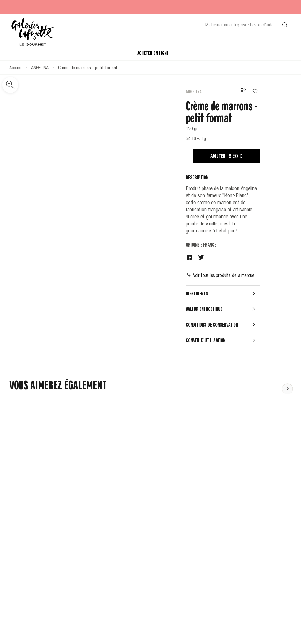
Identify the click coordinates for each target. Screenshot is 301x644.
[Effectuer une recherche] (285, 24)
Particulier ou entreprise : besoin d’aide (239, 24)
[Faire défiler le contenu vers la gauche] (287, 389)
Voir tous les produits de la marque (221, 275)
